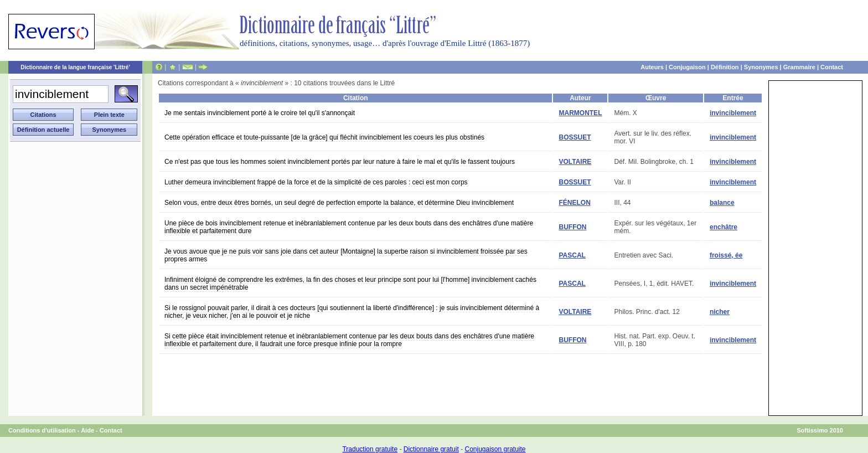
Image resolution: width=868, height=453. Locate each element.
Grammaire (799, 67)
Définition (725, 67)
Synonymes (761, 67)
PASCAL (572, 255)
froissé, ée (726, 255)
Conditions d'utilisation (42, 430)
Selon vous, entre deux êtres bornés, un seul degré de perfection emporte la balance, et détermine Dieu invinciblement (339, 203)
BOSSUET (575, 137)
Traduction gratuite (370, 449)
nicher (720, 312)
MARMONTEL (580, 113)
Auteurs (652, 67)
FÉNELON (574, 203)
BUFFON (572, 227)
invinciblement (733, 113)
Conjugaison (687, 67)
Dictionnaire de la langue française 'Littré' (75, 67)
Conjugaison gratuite (495, 449)
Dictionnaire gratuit (431, 449)
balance (722, 203)
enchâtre (724, 227)
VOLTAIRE (575, 162)
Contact (832, 67)
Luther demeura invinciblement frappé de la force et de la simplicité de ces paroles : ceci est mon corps (316, 182)
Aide (87, 430)
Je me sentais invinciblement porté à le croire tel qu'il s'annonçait (260, 113)
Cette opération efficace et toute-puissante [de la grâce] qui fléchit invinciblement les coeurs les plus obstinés (324, 137)
